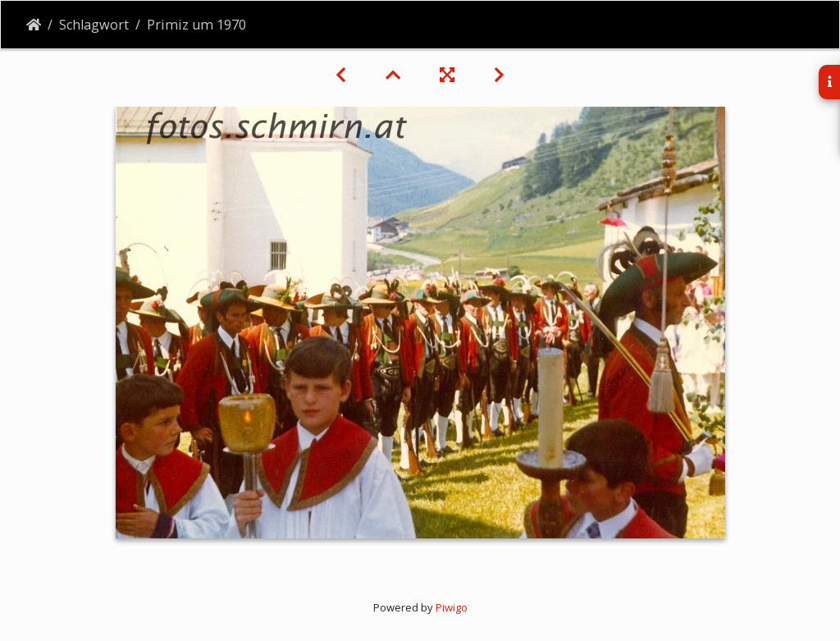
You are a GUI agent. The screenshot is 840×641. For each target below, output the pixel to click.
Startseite (34, 25)
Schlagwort (94, 25)
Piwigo (452, 607)
